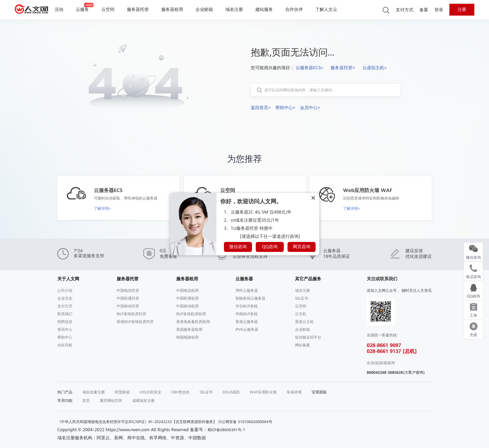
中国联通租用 (187, 298)
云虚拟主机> (375, 68)
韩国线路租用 (187, 337)
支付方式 (404, 10)
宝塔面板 (319, 392)
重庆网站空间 (111, 401)
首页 (86, 401)
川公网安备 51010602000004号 (245, 422)
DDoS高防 (231, 392)
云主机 (301, 314)
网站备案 (303, 345)
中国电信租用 (187, 291)
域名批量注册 (94, 392)
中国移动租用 (187, 306)
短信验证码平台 (308, 337)
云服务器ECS (108, 190)
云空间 (108, 10)
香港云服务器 (247, 322)
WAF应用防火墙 (263, 392)
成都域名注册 (143, 401)
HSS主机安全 (150, 392)
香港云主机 (304, 322)
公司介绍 (65, 291)
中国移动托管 (128, 306)
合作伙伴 (294, 10)
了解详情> (102, 209)
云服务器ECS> (309, 68)
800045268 (377, 373)
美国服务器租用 (189, 330)
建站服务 (264, 10)
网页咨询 (302, 247)
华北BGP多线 (247, 306)
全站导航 (65, 345)
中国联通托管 (128, 298)
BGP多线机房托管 (131, 314)
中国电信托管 (128, 291)
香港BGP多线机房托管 (135, 322)
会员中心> (310, 108)
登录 (439, 10)
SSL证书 (302, 298)
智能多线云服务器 (250, 298)
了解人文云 (326, 10)
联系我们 (65, 314)
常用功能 (65, 401)
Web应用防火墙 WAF (368, 190)
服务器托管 (138, 10)
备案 (424, 10)
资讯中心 (65, 330)
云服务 (82, 10)
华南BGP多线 (247, 314)
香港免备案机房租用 (193, 322)
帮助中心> (285, 108)
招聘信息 (65, 322)
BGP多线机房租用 (191, 314)
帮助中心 (65, 337)
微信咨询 (238, 247)
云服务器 (244, 279)
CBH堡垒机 (180, 392)
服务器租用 (172, 10)
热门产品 (65, 392)
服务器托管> (343, 68)
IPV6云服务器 (247, 330)
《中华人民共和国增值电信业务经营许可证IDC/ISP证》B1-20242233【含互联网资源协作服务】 (137, 422)
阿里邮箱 (122, 392)
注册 (462, 10)
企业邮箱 (204, 10)
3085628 (395, 373)
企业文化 (65, 298)
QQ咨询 (270, 247)
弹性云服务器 (247, 291)
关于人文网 (68, 279)
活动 (59, 10)
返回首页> (261, 108)
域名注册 (234, 10)
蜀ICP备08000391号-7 (226, 430)
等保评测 (294, 392)
